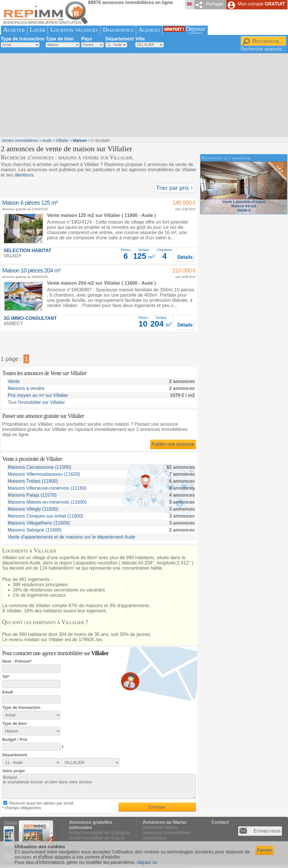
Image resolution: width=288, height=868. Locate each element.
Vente (14, 381)
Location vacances (74, 30)
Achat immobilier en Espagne (99, 833)
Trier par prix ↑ (175, 188)
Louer (38, 30)
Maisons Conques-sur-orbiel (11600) (46, 516)
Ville (140, 39)
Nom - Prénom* (17, 661)
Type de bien (60, 39)
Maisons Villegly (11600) (33, 509)
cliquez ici (147, 862)
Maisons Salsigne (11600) (35, 530)
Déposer (196, 30)
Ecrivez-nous (267, 831)
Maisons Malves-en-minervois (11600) (47, 502)
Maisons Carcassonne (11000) (40, 467)
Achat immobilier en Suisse (97, 838)
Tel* (6, 677)
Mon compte (261, 4)
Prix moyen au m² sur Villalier (38, 395)
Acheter (14, 30)
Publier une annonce (173, 444)
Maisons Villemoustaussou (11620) (44, 474)
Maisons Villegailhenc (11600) (39, 523)
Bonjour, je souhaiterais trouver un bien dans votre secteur (99, 787)
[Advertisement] (113, 95)
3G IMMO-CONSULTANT (30, 318)
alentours (24, 175)
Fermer (264, 850)
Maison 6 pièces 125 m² (30, 203)
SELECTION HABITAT (28, 251)
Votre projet (14, 771)
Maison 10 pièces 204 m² (31, 270)
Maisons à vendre (26, 388)
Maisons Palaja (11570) (32, 495)
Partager (215, 4)
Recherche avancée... (263, 49)
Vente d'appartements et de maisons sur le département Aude (72, 537)
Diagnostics (118, 30)
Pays (87, 39)
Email (8, 692)
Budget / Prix (15, 739)
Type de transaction (23, 39)
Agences (149, 30)
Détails (185, 257)
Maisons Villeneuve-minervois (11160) (47, 488)
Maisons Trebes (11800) (33, 481)
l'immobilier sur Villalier (41, 402)
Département (120, 39)
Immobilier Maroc (160, 827)
